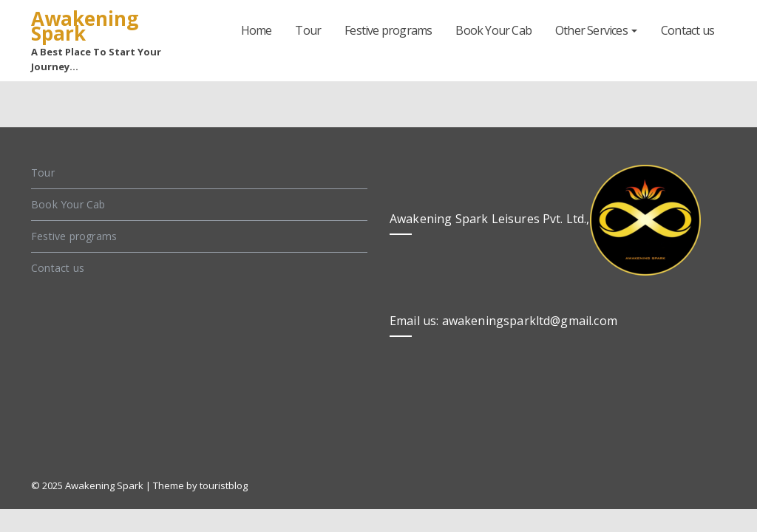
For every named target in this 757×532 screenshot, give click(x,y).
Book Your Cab (493, 30)
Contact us (688, 30)
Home (257, 30)
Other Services (596, 30)
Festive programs (388, 30)
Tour (308, 30)
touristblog (224, 485)
